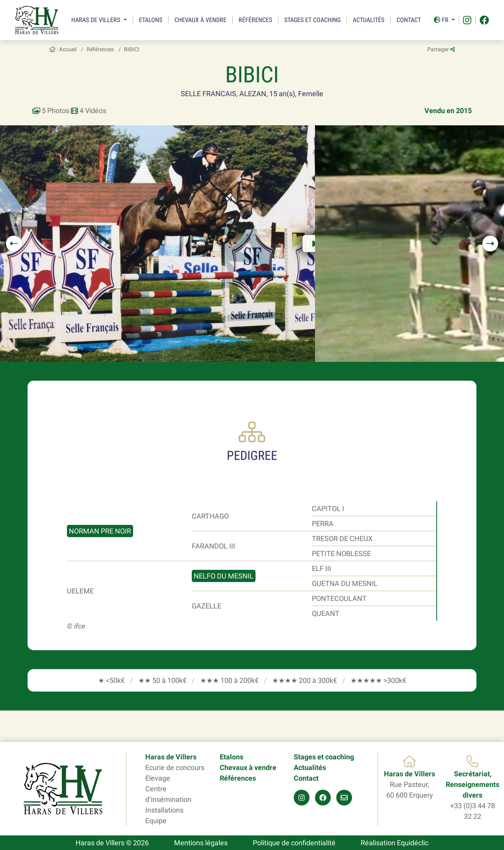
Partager (441, 49)
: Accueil (63, 49)
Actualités (369, 20)
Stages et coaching (312, 20)
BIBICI (132, 49)
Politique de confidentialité (294, 843)
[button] (14, 244)
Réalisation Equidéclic (395, 843)
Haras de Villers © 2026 (112, 843)
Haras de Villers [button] (96, 20)
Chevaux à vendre (200, 20)
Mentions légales (201, 843)
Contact (409, 20)
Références (255, 20)
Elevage (158, 778)
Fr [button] (442, 20)
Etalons (151, 20)
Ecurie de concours (175, 767)
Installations (164, 810)
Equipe (156, 821)
